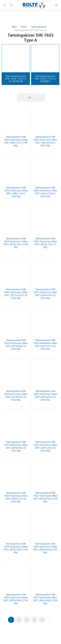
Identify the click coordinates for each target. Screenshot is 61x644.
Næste (50, 620)
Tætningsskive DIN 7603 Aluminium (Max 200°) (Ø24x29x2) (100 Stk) (45, 497)
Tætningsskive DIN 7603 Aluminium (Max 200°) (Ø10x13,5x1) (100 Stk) (45, 192)
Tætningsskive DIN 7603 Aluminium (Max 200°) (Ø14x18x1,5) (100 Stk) (45, 294)
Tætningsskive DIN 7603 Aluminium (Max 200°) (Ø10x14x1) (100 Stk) (16, 243)
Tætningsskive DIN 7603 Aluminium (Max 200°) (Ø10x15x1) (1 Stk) (45, 243)
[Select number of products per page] (31, 98)
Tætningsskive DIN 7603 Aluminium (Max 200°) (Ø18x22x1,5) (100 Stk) (16, 396)
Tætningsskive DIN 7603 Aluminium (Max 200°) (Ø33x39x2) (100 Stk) (16, 599)
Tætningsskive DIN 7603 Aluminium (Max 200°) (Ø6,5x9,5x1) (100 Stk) (45, 141)
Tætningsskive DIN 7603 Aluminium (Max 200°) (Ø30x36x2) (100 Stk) (45, 548)
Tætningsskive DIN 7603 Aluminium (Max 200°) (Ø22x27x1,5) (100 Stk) (16, 497)
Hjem (14, 27)
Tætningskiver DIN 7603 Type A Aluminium (16, 79)
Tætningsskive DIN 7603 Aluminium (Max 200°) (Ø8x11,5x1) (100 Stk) (16, 192)
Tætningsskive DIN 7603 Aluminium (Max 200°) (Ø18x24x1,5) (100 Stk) (45, 396)
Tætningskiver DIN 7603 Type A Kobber (45, 79)
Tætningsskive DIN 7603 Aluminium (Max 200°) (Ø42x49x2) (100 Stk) (45, 599)
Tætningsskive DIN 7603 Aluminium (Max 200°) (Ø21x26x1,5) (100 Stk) (45, 446)
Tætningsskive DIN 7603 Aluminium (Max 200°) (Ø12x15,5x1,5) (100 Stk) (16, 294)
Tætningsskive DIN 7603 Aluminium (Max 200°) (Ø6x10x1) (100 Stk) (16, 141)
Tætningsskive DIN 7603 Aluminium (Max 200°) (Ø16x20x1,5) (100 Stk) (16, 345)
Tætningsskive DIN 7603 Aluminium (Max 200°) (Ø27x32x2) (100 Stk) (16, 548)
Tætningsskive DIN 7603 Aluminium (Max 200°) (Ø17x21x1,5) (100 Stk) (45, 345)
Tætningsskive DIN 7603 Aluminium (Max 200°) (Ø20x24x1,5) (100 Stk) (16, 446)
